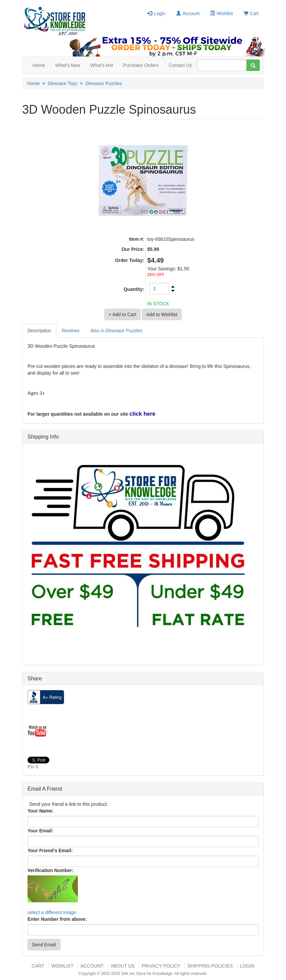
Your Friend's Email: (50, 851)
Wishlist (221, 13)
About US (123, 966)
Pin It (33, 767)
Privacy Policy (161, 966)
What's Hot (102, 65)
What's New (67, 65)
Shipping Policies (210, 966)
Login (156, 13)
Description (39, 331)
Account (188, 13)
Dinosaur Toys (62, 83)
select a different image (52, 912)
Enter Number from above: (57, 919)
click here (142, 414)
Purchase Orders (141, 65)
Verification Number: (51, 870)
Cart (251, 13)
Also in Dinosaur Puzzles (116, 331)
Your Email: (40, 831)
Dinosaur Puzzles (104, 83)
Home (39, 65)
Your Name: (41, 811)
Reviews (71, 331)
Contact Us (180, 65)
